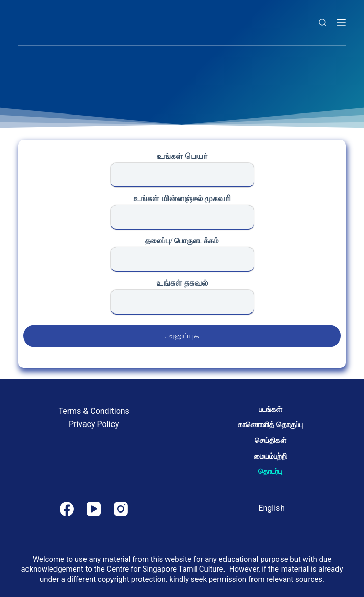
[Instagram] (121, 509)
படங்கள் (270, 409)
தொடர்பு (270, 471)
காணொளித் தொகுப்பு (270, 424)
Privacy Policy (94, 424)
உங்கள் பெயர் (182, 170)
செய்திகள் (270, 440)
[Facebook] (67, 509)
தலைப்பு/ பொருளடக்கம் (182, 254)
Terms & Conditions (94, 411)
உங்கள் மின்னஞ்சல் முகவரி (182, 212)
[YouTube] (94, 509)
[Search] (323, 23)
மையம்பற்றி (270, 456)
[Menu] (341, 23)
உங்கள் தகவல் (182, 296)
